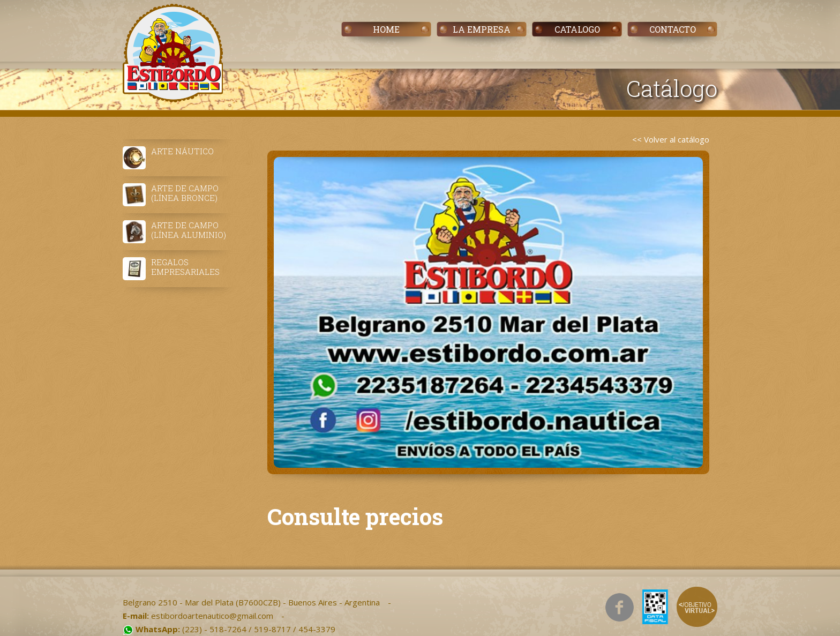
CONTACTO (673, 29)
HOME (386, 29)
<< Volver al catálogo (671, 139)
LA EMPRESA (482, 29)
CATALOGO (577, 29)
